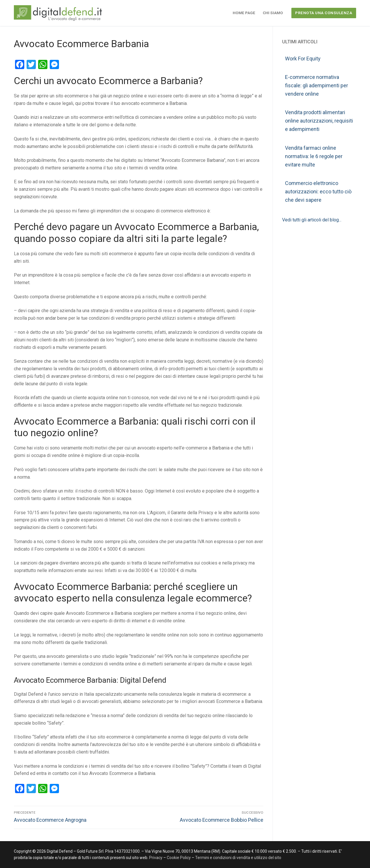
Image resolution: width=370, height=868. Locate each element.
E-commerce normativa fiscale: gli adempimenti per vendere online (317, 85)
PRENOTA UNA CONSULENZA (324, 13)
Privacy (156, 858)
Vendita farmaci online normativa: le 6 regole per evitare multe (314, 156)
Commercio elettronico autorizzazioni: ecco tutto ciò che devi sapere (318, 191)
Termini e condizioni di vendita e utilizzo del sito (238, 858)
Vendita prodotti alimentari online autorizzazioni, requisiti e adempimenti (319, 121)
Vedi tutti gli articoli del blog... (312, 220)
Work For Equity (303, 59)
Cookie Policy (179, 858)
